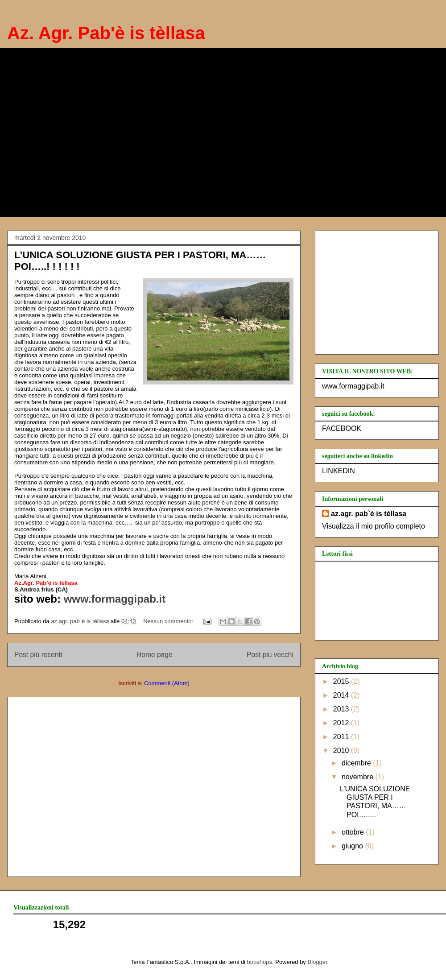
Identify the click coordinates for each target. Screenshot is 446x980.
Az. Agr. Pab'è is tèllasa (106, 33)
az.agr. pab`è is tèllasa (369, 514)
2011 (342, 737)
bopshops (260, 962)
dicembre (357, 763)
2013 (342, 709)
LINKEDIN (339, 471)
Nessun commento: (169, 621)
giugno (353, 846)
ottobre (354, 832)
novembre (359, 777)
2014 (342, 695)
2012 (342, 723)
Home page (155, 655)
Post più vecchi (270, 655)
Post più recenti (38, 655)
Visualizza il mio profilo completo (374, 526)
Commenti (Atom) (167, 683)
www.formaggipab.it (113, 599)
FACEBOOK (342, 428)
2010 (342, 751)
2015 (342, 681)
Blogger (318, 962)
